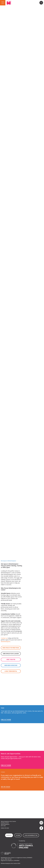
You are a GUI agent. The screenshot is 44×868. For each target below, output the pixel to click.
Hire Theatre (11, 659)
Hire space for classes (11, 654)
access (18, 835)
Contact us (4, 638)
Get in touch (5, 787)
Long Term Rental (11, 671)
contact (9, 835)
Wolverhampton (6, 642)
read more (5, 34)
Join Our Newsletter (31, 835)
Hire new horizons (11, 665)
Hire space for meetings (11, 648)
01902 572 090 (5, 828)
